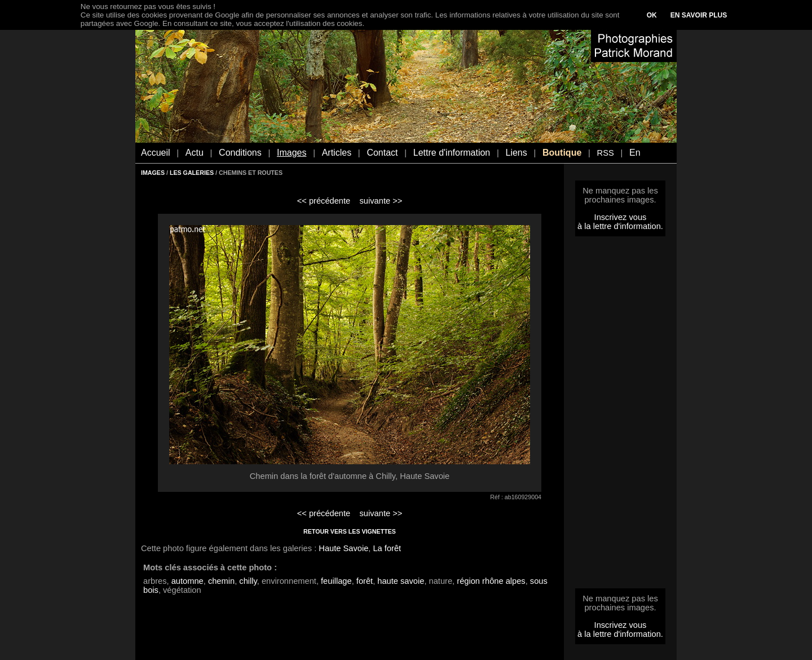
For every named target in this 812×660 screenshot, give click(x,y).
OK (652, 15)
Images (292, 153)
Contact (382, 153)
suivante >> (381, 201)
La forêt (387, 548)
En (635, 153)
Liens (516, 153)
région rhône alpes (491, 581)
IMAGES (153, 173)
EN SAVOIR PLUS (699, 15)
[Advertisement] (620, 416)
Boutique (562, 153)
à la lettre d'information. (620, 226)
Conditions (240, 153)
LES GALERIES (192, 173)
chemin (221, 581)
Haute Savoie (343, 548)
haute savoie (401, 581)
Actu (195, 153)
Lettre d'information (452, 153)
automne (187, 581)
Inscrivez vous (621, 217)
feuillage (336, 581)
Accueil (156, 153)
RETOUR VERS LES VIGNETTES (350, 531)
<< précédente (324, 201)
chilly (248, 581)
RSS (606, 153)
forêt (365, 581)
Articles (337, 153)
